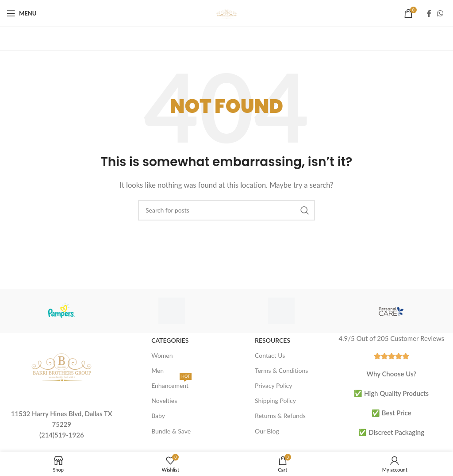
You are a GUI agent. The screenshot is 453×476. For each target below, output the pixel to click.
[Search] (226, 210)
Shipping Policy (275, 401)
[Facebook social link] (429, 13)
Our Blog (267, 431)
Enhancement (171, 384)
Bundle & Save (171, 431)
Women (162, 355)
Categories (170, 340)
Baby (158, 416)
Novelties (164, 401)
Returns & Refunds (280, 416)
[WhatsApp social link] (440, 13)
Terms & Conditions (281, 370)
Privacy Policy (273, 385)
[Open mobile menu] (21, 13)
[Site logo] (226, 12)
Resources (273, 340)
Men (157, 370)
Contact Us (270, 355)
